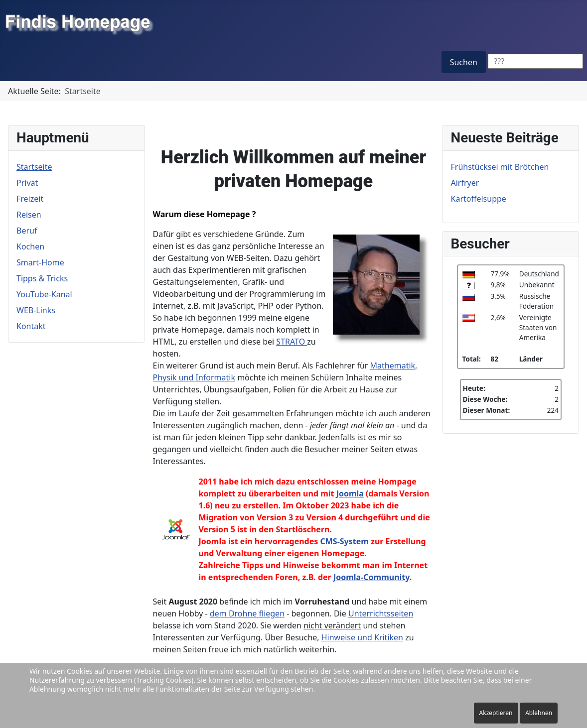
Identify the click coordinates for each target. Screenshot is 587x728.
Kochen (30, 246)
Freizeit (30, 199)
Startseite (34, 167)
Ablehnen (539, 713)
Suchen (464, 62)
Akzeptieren (496, 713)
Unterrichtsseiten (381, 613)
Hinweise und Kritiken (362, 637)
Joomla (350, 493)
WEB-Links (36, 310)
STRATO (292, 342)
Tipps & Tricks (42, 278)
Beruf (27, 231)
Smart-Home (40, 262)
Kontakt (31, 326)
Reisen (29, 215)
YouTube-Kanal (44, 294)
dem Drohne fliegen (247, 613)
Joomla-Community (371, 577)
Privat (27, 183)
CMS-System (344, 541)
